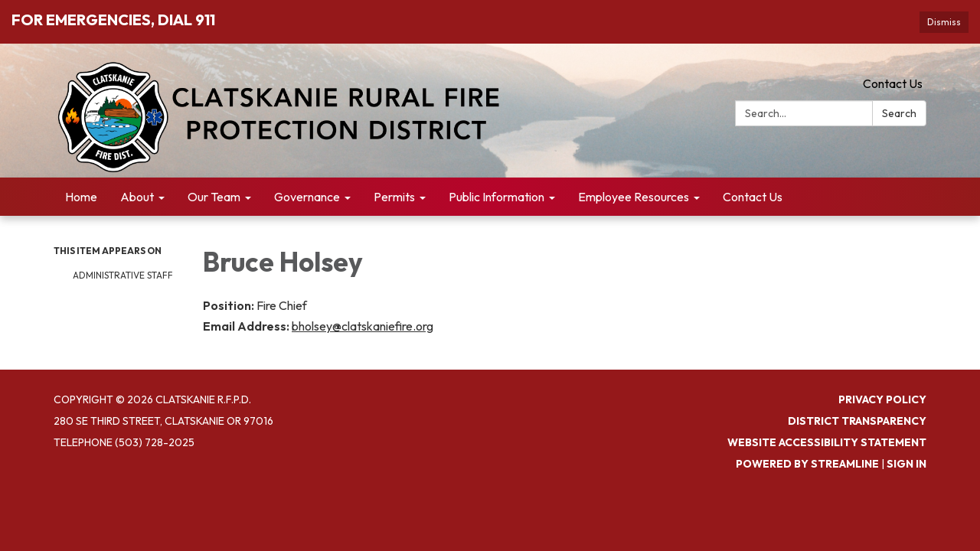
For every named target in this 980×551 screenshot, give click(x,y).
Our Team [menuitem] (214, 197)
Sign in (906, 464)
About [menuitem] (137, 197)
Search (899, 113)
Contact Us (893, 83)
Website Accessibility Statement (827, 442)
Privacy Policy (882, 399)
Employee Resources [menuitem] (634, 197)
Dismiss (944, 22)
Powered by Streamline (807, 464)
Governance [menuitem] (307, 197)
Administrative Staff (123, 275)
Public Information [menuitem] (497, 197)
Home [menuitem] (81, 197)
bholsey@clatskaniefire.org (363, 326)
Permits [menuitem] (394, 197)
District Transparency (857, 421)
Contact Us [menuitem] (753, 197)
